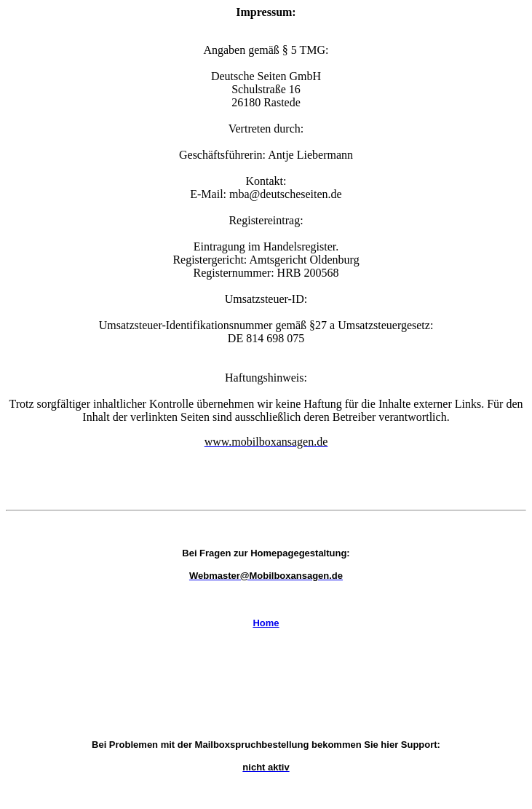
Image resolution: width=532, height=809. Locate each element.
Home (266, 623)
